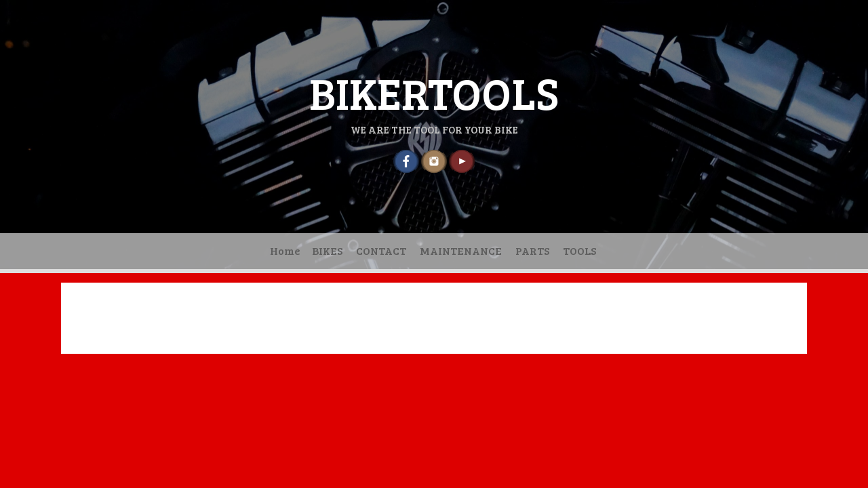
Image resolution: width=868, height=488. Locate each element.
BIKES (327, 250)
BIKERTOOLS (434, 92)
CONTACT (381, 250)
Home (285, 250)
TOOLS (579, 250)
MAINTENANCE (461, 250)
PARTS (532, 250)
